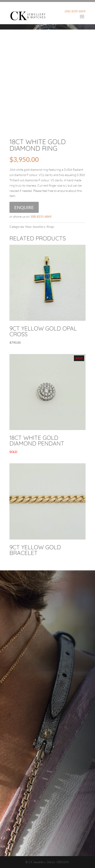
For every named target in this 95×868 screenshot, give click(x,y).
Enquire (24, 207)
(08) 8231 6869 (75, 11)
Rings (50, 227)
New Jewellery (35, 227)
